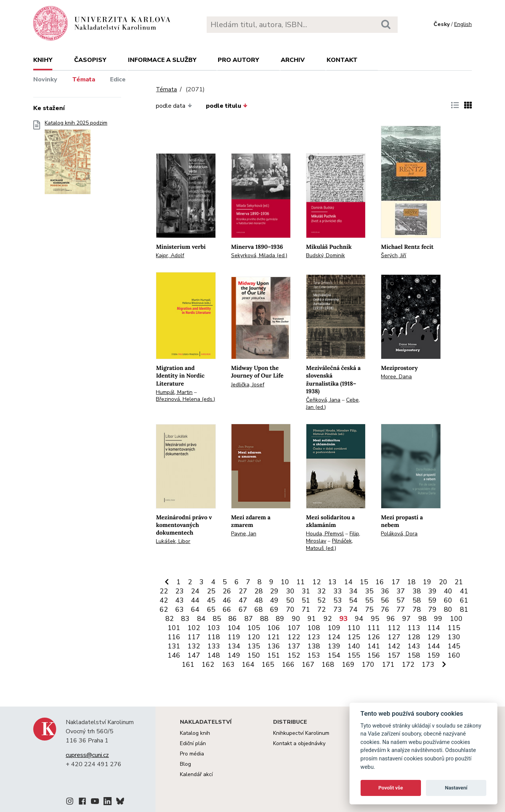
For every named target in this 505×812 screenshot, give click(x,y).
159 (434, 655)
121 (274, 637)
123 (314, 637)
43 (180, 600)
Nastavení (456, 788)
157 (394, 655)
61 (464, 600)
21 (459, 582)
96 (391, 619)
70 (290, 609)
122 (294, 637)
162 (208, 665)
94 (359, 619)
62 (164, 609)
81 (464, 609)
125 (354, 637)
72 (322, 609)
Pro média (192, 754)
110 (354, 628)
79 (432, 609)
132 (194, 646)
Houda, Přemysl (325, 534)
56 (385, 600)
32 (322, 591)
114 (434, 628)
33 (338, 591)
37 (401, 591)
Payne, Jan (244, 534)
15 (364, 582)
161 (188, 665)
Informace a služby (162, 60)
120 (254, 637)
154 (334, 655)
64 (195, 609)
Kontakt (342, 60)
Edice (118, 79)
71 (306, 609)
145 (454, 646)
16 (380, 582)
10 (285, 582)
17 (396, 582)
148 (214, 655)
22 (164, 591)
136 (274, 646)
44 (195, 600)
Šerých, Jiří (393, 255)
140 (354, 646)
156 (374, 655)
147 (194, 655)
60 (448, 600)
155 (354, 655)
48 (259, 600)
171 (388, 665)
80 (448, 609)
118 (214, 637)
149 (234, 655)
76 (385, 609)
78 (417, 609)
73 (338, 609)
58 (417, 600)
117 (194, 637)
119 (234, 637)
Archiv (293, 60)
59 (432, 600)
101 (174, 628)
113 (414, 628)
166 (288, 665)
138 (314, 646)
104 (234, 628)
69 (274, 609)
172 (408, 665)
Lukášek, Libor (173, 541)
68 (259, 609)
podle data (174, 106)
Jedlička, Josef (248, 385)
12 (317, 582)
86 (233, 619)
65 (211, 609)
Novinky (45, 79)
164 (248, 665)
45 (211, 600)
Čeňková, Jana (323, 400)
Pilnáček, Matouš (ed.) (329, 545)
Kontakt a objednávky (299, 743)
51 (306, 600)
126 (374, 637)
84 (201, 619)
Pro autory (238, 60)
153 (314, 655)
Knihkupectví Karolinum (301, 733)
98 (422, 619)
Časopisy (90, 60)
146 (174, 655)
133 (214, 646)
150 (254, 655)
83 (185, 619)
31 (306, 591)
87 (249, 619)
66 (227, 609)
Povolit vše (391, 788)
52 (322, 600)
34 (353, 591)
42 (164, 600)
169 (348, 665)
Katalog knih (195, 733)
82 (170, 619)
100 (456, 619)
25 (211, 591)
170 (368, 665)
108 (314, 628)
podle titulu (227, 106)
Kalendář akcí (196, 774)
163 (228, 665)
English (463, 24)
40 (448, 591)
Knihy (43, 60)
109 (334, 628)
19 (427, 582)
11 (301, 582)
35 (369, 591)
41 (464, 591)
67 (243, 609)
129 (434, 637)
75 (369, 609)
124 (334, 637)
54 (353, 600)
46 (227, 600)
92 (328, 619)
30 (290, 591)
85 (217, 619)
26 (227, 591)
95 (375, 619)
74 (353, 609)
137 (294, 646)
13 (332, 582)
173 (428, 665)
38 (417, 591)
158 (414, 655)
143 (414, 646)
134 (234, 646)
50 (290, 600)
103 (214, 628)
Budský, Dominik (325, 255)
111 (374, 628)
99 (438, 619)
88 (264, 619)
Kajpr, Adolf (170, 255)
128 (414, 637)
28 (259, 591)
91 (312, 619)
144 (434, 646)
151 (274, 655)
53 (338, 600)
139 (334, 646)
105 (254, 628)
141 (374, 646)
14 (348, 582)
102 (194, 628)
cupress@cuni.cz (87, 755)
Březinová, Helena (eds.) (185, 399)
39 (432, 591)
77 (401, 609)
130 (454, 637)
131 (174, 646)
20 (443, 582)
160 (454, 655)
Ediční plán (193, 743)
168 (328, 665)
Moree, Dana (396, 377)
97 (406, 619)
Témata (84, 79)
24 (195, 591)
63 (180, 609)
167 (308, 665)
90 (296, 619)
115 (454, 628)
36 (385, 591)
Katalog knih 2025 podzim (76, 160)
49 (274, 600)
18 (411, 582)
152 (294, 655)
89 (280, 619)
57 (401, 600)
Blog (185, 764)
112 (394, 628)
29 (274, 591)
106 (274, 628)
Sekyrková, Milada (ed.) (259, 255)
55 (369, 600)
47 (243, 600)
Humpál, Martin (174, 392)
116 (174, 637)
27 (243, 591)
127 (394, 637)
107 (294, 628)
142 (394, 646)
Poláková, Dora (399, 534)
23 (180, 591)
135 (254, 646)
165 (268, 665)
